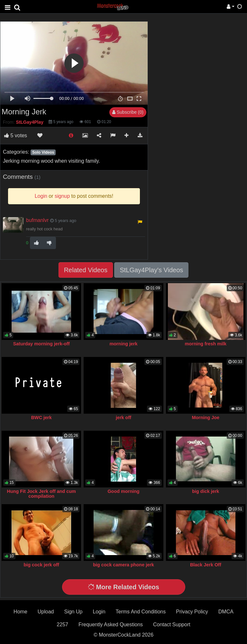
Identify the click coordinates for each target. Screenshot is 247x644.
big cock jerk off (41, 565)
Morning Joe (206, 418)
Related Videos (86, 270)
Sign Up (73, 612)
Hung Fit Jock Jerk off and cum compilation (41, 494)
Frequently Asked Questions (111, 625)
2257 (62, 625)
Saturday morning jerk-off (41, 344)
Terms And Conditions (141, 612)
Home (20, 612)
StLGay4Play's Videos (151, 270)
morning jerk (123, 344)
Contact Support (172, 625)
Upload (46, 612)
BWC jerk (41, 418)
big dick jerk (206, 491)
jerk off (123, 418)
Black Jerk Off (206, 565)
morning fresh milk (206, 344)
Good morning (123, 491)
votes (16, 135)
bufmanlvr (37, 220)
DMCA (226, 612)
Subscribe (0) (128, 112)
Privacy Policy (192, 612)
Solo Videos (43, 152)
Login (99, 612)
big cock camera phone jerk (123, 565)
